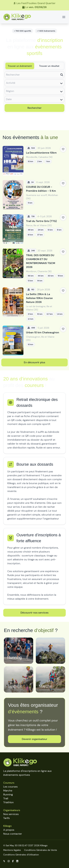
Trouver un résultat (49, 66)
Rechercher (34, 108)
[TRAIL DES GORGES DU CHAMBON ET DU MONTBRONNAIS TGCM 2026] (34, 266)
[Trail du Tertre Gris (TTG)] (34, 229)
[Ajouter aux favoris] (63, 149)
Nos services (11, 814)
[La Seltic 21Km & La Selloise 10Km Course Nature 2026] (34, 304)
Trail (6, 798)
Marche (8, 791)
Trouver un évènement (20, 66)
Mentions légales (12, 850)
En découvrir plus (35, 362)
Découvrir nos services (34, 613)
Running (8, 794)
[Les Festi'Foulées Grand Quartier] (34, 5)
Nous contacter (13, 834)
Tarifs (6, 818)
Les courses (10, 787)
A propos (9, 830)
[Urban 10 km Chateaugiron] (34, 340)
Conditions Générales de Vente (41, 850)
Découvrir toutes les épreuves (34, 123)
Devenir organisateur (34, 739)
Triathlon (8, 802)
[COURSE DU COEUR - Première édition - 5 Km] (34, 195)
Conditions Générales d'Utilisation (21, 855)
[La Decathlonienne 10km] (34, 161)
